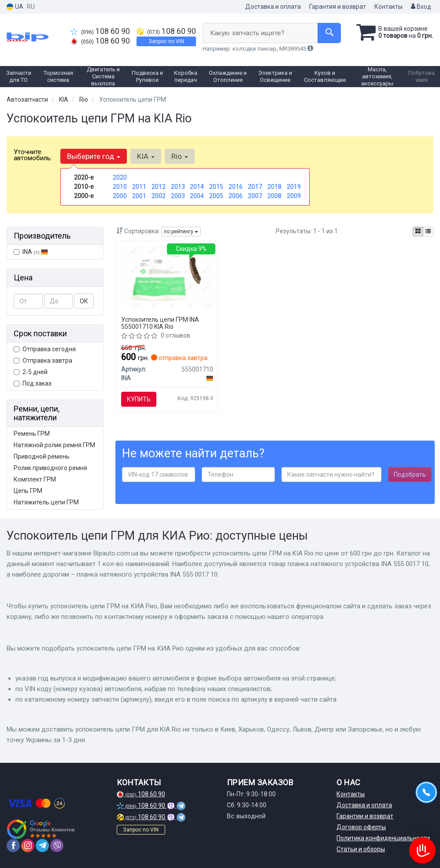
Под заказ (33, 383)
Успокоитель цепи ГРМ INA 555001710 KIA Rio (160, 323)
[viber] (57, 846)
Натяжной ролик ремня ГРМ (54, 445)
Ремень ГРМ (32, 434)
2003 (178, 196)
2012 (159, 187)
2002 (159, 196)
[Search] (329, 33)
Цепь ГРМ (28, 491)
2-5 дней (31, 372)
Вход (421, 7)
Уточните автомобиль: (33, 155)
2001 (139, 196)
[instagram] (28, 846)
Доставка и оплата (273, 7)
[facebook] (13, 846)
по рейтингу (181, 232)
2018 (274, 187)
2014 (197, 187)
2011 (139, 187)
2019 (294, 187)
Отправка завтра (43, 360)
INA (31, 252)
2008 (274, 196)
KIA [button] (146, 156)
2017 (255, 187)
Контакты (388, 7)
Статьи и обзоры (361, 849)
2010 (120, 187)
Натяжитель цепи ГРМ (46, 502)
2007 (255, 196)
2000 (120, 196)
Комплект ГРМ (35, 479)
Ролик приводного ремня (50, 468)
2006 (236, 196)
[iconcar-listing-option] (428, 232)
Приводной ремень (42, 456)
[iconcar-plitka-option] (418, 232)
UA (15, 7)
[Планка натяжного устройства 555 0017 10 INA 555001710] (167, 276)
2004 (197, 196)
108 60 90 (100, 31)
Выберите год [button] (94, 156)
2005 (216, 196)
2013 (178, 187)
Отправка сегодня (45, 349)
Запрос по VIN (166, 41)
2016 (236, 187)
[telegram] (42, 846)
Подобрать (410, 474)
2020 (120, 177)
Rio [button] (180, 156)
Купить (139, 399)
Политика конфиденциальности (383, 838)
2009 (294, 196)
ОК (84, 301)
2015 (216, 187)
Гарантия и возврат (338, 7)
